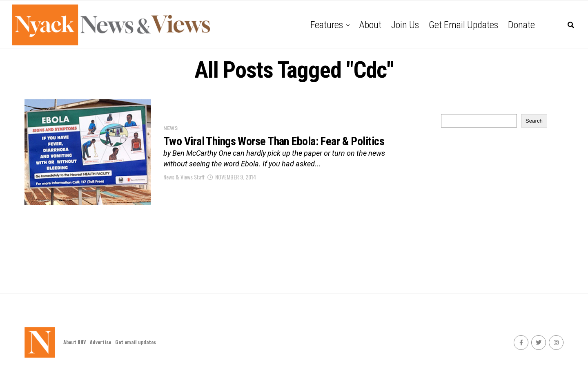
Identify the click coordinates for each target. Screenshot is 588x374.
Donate (521, 25)
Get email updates (463, 25)
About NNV (75, 342)
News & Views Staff (184, 177)
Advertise (100, 342)
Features (327, 25)
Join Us (405, 25)
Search (534, 121)
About (370, 25)
